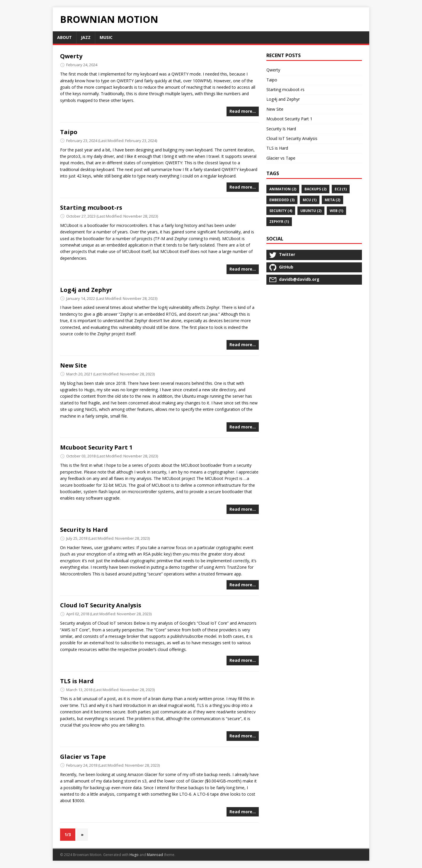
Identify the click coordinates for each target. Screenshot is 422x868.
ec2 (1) (341, 189)
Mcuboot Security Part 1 (96, 447)
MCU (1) (310, 200)
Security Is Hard (84, 530)
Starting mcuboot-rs (91, 207)
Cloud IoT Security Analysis (101, 605)
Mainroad (155, 855)
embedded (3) (282, 200)
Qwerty (71, 56)
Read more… (243, 111)
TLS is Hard (77, 681)
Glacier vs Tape (83, 757)
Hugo (134, 855)
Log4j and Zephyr (86, 290)
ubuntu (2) (311, 211)
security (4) (281, 211)
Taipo (69, 132)
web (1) (336, 211)
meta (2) (332, 200)
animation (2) (283, 189)
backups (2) (315, 189)
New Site (73, 365)
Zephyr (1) (279, 222)
